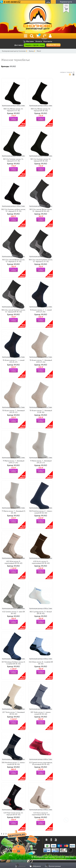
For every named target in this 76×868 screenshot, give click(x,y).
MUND (13, 66)
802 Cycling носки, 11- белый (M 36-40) (41, 612)
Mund (39, 51)
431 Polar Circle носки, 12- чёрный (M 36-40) (13, 814)
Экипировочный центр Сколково (14, 51)
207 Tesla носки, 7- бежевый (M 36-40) (13, 713)
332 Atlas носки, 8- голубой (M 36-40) (41, 663)
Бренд (31, 51)
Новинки (32, 852)
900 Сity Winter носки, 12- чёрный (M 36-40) (41, 110)
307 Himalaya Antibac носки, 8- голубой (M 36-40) (13, 663)
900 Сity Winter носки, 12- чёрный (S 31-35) (13, 110)
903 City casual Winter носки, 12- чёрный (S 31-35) (13, 260)
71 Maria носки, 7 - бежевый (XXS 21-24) (13, 462)
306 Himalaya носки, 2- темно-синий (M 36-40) (13, 763)
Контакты (48, 41)
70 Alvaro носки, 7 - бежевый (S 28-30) (41, 411)
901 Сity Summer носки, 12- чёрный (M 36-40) (41, 160)
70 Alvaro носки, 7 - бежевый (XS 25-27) (13, 411)
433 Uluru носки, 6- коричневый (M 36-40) (41, 814)
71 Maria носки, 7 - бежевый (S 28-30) (13, 512)
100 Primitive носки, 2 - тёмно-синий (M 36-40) (41, 512)
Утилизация (32, 849)
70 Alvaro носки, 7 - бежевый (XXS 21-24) (41, 361)
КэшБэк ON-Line (53, 45)
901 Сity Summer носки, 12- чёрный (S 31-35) (13, 160)
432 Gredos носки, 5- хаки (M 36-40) (13, 612)
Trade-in (32, 846)
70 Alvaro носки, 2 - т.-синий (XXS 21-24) (41, 311)
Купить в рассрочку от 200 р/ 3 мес (13, 457)
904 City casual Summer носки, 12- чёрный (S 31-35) (41, 260)
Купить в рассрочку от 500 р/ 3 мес (13, 659)
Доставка (19, 45)
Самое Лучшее (32, 843)
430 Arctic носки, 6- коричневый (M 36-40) (41, 562)
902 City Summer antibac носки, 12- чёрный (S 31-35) (13, 210)
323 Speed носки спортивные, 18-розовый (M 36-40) (41, 763)
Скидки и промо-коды (34, 45)
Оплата (39, 41)
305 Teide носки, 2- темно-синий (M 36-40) (41, 713)
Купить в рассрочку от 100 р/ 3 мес (41, 307)
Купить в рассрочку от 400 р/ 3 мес (13, 558)
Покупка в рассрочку (32, 840)
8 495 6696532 (12, 2)
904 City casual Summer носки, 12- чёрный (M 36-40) (13, 311)
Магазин (28, 42)
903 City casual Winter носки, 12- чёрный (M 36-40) (41, 210)
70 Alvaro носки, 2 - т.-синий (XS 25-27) (13, 361)
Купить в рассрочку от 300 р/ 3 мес (13, 105)
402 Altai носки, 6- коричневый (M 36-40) (13, 562)
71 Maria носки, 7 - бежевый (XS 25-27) (41, 462)
